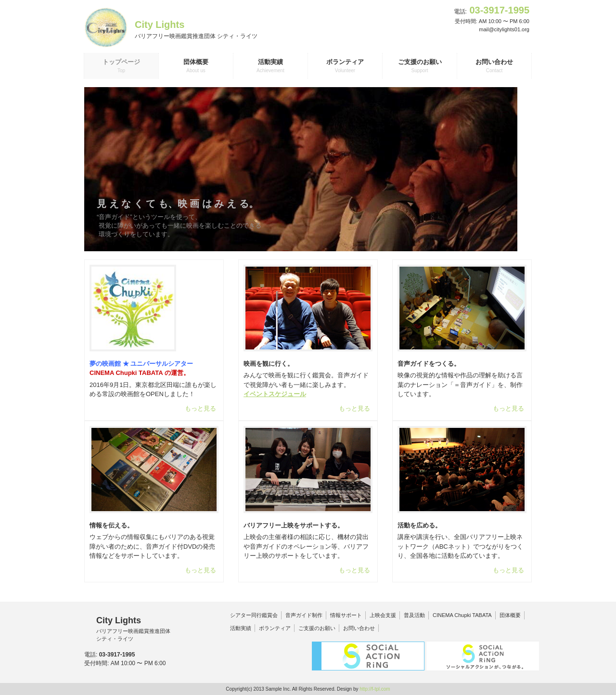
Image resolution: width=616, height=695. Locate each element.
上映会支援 (383, 615)
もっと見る (200, 408)
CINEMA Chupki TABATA (462, 615)
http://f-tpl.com (375, 689)
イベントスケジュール (275, 394)
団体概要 (510, 615)
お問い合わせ (359, 628)
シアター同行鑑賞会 (254, 615)
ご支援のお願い (317, 628)
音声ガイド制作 (304, 615)
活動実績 (241, 628)
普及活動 (414, 615)
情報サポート (346, 615)
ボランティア (275, 628)
